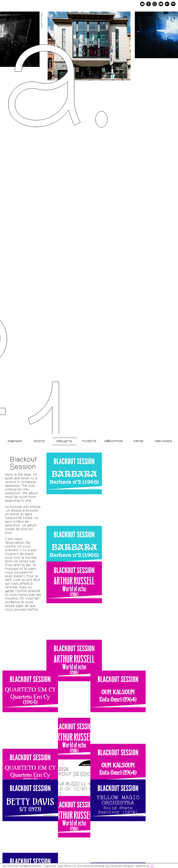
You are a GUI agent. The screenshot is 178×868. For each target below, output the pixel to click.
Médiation (114, 441)
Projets (64, 442)
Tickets (89, 441)
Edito (39, 441)
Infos (138, 441)
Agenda (15, 441)
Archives (163, 441)
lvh (152, 866)
